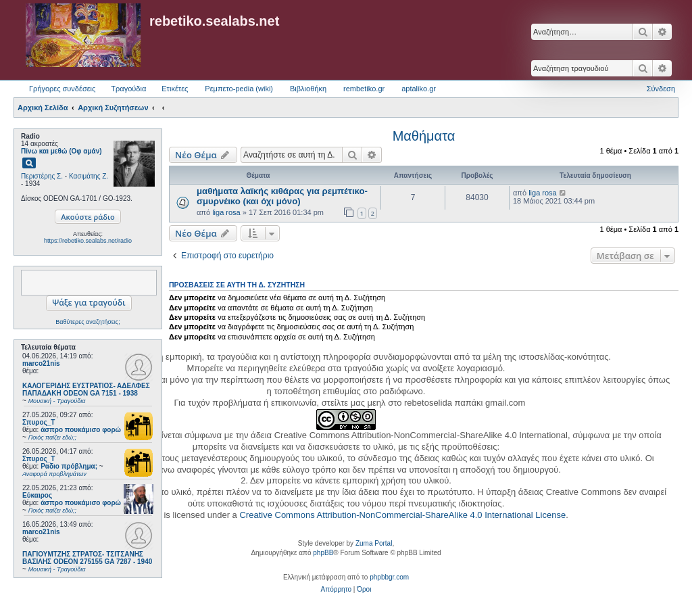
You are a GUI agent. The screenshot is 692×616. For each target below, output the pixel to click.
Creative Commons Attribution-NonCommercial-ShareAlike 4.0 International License (402, 515)
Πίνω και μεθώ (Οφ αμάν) (61, 151)
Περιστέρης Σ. (42, 176)
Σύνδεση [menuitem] (661, 89)
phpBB (323, 553)
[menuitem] (336, 590)
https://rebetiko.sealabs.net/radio (88, 241)
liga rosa (226, 212)
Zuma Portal (374, 543)
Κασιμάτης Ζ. (89, 176)
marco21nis (41, 363)
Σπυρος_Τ (39, 422)
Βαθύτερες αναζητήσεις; (88, 322)
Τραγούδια (128, 89)
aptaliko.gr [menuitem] (419, 89)
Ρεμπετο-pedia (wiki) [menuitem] (239, 89)
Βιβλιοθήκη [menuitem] (308, 89)
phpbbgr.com (389, 577)
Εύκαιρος (37, 495)
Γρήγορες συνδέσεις (62, 89)
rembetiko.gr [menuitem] (364, 89)
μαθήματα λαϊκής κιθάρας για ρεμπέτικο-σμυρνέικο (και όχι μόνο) (282, 196)
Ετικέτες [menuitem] (175, 89)
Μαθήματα (424, 136)
